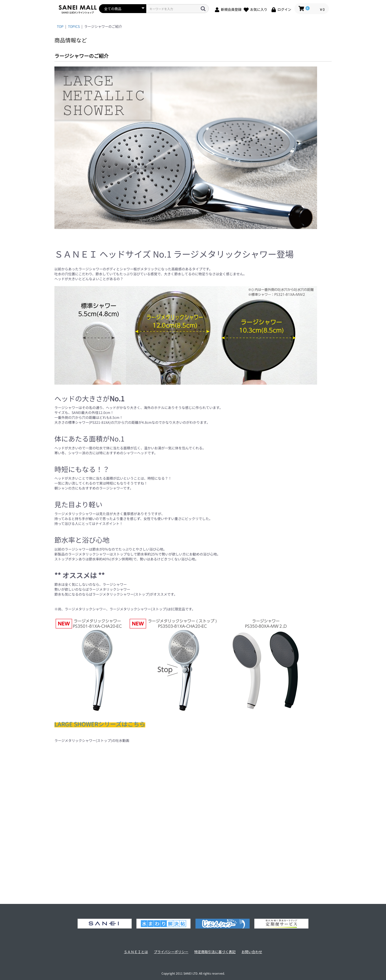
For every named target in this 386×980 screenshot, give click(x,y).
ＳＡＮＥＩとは (136, 952)
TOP (60, 26)
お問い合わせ (252, 952)
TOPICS (74, 26)
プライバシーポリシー (171, 952)
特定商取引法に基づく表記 (215, 952)
